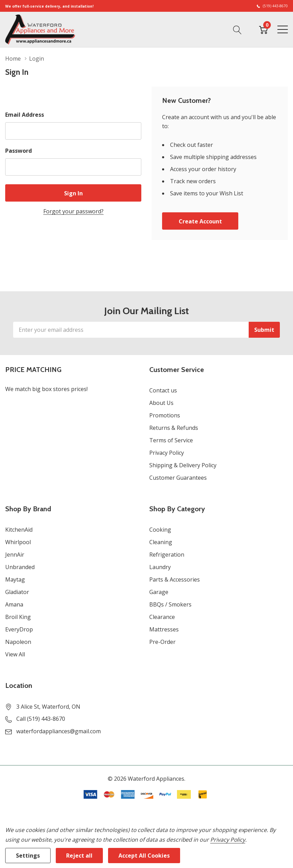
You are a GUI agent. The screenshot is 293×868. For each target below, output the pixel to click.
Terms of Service (171, 440)
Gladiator (17, 592)
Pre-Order (162, 642)
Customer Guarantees (178, 478)
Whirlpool (18, 542)
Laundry (160, 567)
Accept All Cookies (144, 856)
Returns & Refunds (174, 428)
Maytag (15, 579)
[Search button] (237, 29)
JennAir (15, 555)
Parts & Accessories (175, 579)
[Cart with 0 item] (263, 29)
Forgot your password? (73, 211)
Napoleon (18, 642)
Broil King (18, 617)
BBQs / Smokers (170, 604)
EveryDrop (19, 629)
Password (19, 151)
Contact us (163, 390)
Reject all (79, 856)
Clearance (162, 617)
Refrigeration (167, 555)
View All (15, 654)
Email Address (25, 115)
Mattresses (164, 629)
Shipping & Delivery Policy (183, 465)
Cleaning (161, 542)
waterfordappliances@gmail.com (59, 731)
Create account (200, 221)
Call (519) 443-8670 (41, 719)
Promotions (165, 415)
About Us (161, 403)
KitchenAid (19, 530)
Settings (28, 856)
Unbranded (20, 567)
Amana (14, 604)
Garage (159, 592)
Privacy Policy (167, 453)
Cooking (160, 530)
